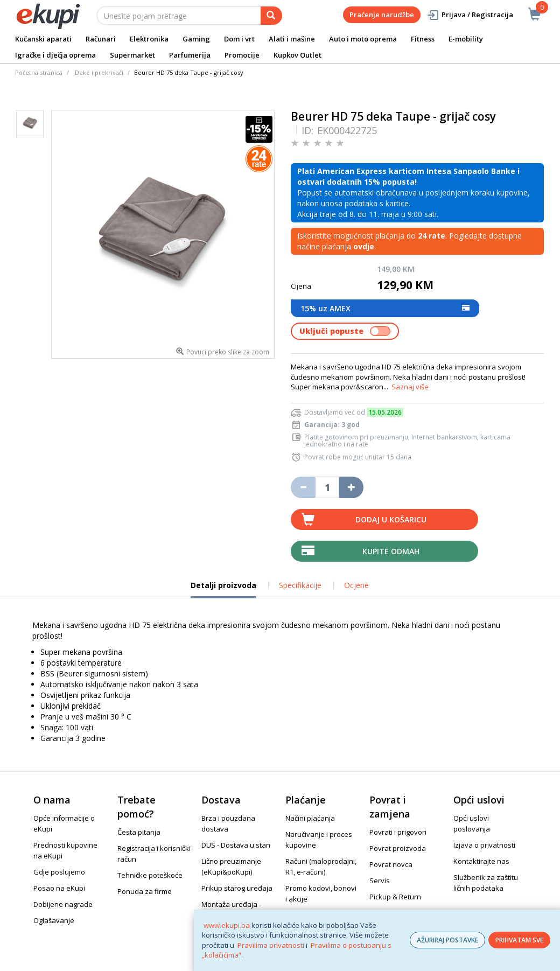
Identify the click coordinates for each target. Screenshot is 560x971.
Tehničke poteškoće (150, 875)
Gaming (196, 39)
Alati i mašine (292, 39)
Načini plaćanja (310, 818)
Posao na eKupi (59, 888)
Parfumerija (190, 55)
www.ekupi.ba (227, 925)
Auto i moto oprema (363, 39)
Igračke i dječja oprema (55, 55)
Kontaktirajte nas (481, 861)
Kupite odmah (391, 551)
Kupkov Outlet (297, 55)
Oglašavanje (54, 920)
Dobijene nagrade (63, 904)
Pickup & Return (395, 897)
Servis (380, 881)
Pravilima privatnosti (271, 945)
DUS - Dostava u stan (236, 845)
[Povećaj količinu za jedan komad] (351, 487)
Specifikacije (300, 585)
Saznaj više (410, 387)
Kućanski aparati (43, 39)
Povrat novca (391, 864)
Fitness (423, 39)
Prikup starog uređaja (237, 888)
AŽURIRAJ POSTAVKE (447, 940)
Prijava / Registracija (470, 15)
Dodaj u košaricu (391, 519)
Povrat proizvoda (398, 848)
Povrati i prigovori (398, 832)
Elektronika (149, 39)
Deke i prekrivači (99, 72)
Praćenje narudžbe (382, 15)
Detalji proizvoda (223, 589)
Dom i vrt (239, 39)
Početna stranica (39, 72)
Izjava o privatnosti (484, 845)
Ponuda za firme (145, 891)
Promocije (242, 55)
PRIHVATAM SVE (519, 940)
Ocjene (356, 585)
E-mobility (466, 39)
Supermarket (132, 55)
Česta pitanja (139, 832)
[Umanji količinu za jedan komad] (303, 487)
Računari (101, 39)
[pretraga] (271, 16)
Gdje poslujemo (59, 872)
